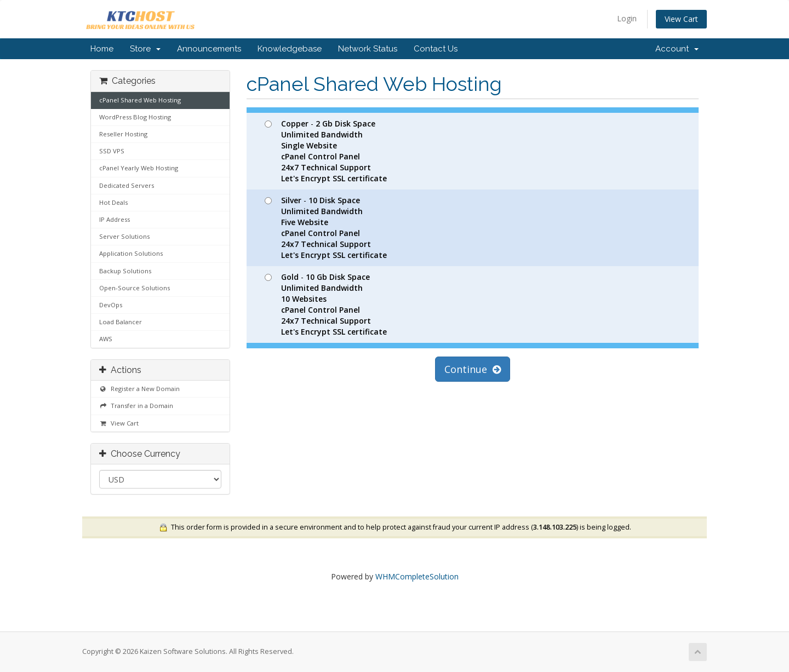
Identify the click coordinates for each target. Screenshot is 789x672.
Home (102, 49)
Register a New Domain (139, 389)
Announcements (209, 49)
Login (627, 18)
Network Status (368, 49)
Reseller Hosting (123, 134)
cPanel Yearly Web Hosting (139, 168)
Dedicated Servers (127, 185)
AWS (106, 339)
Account (677, 49)
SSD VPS (112, 151)
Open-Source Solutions (135, 288)
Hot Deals (113, 202)
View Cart (681, 19)
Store (145, 49)
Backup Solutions (125, 271)
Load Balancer (121, 322)
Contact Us (436, 49)
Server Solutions (124, 236)
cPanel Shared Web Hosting (140, 100)
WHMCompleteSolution (417, 576)
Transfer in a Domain (136, 406)
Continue (473, 369)
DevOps (111, 305)
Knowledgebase (290, 49)
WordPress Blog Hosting (135, 117)
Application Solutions (131, 253)
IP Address (115, 219)
